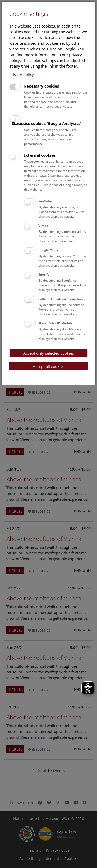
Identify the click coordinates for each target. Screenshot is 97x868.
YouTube (45, 201)
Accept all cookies (49, 366)
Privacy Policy (22, 74)
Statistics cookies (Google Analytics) (47, 123)
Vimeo (43, 226)
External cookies (40, 155)
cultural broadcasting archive (61, 299)
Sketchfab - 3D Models (55, 323)
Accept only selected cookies (49, 353)
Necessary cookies (41, 86)
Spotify (44, 274)
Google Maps (48, 250)
